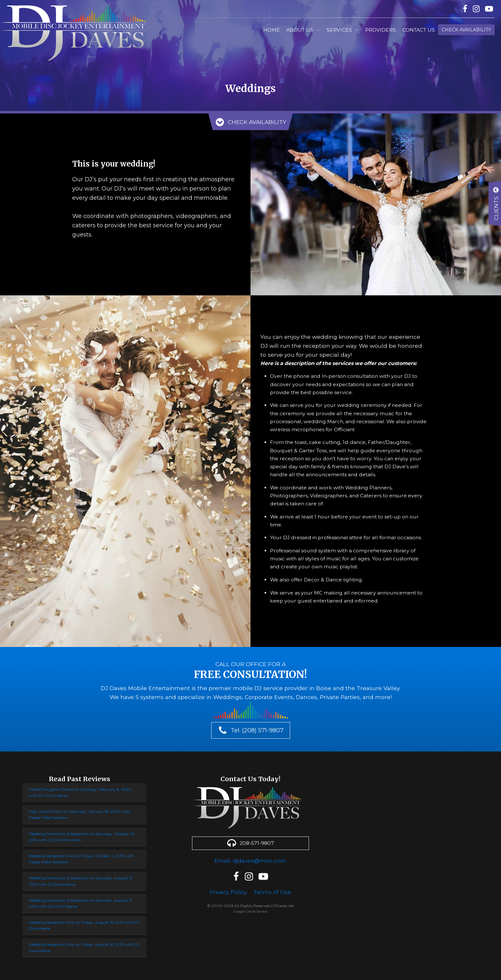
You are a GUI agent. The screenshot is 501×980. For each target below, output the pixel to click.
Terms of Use (274, 889)
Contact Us (419, 30)
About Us (303, 30)
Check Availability (466, 30)
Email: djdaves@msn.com (250, 858)
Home (272, 30)
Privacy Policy (228, 889)
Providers (381, 30)
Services (343, 30)
